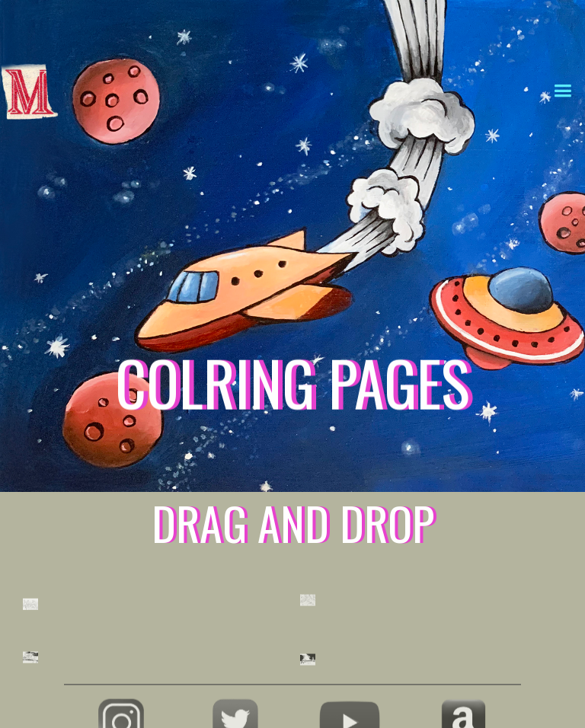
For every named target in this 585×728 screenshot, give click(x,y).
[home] (97, 29)
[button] (562, 89)
